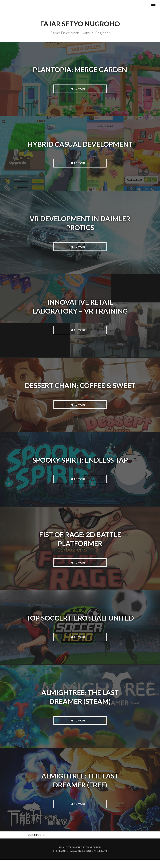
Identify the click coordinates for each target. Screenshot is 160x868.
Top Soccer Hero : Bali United (80, 626)
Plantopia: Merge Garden (80, 69)
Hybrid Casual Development (80, 144)
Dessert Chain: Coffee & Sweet (80, 390)
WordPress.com (96, 859)
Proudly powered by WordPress (80, 856)
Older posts (34, 843)
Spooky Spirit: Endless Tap (80, 468)
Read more (86, 90)
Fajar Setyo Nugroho (80, 24)
